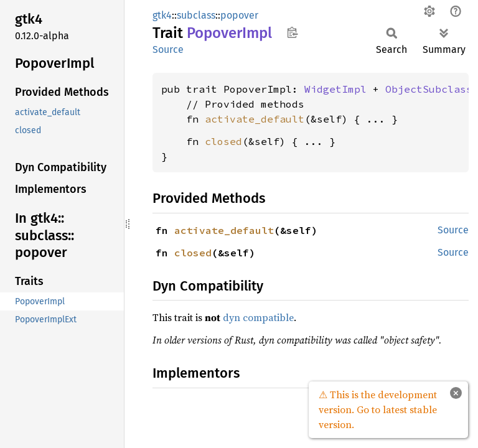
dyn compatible (258, 317)
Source (168, 49)
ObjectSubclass (429, 89)
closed (223, 141)
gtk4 (162, 15)
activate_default (255, 119)
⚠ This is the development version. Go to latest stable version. (378, 409)
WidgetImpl (335, 89)
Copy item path (292, 32)
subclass (196, 15)
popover (239, 15)
